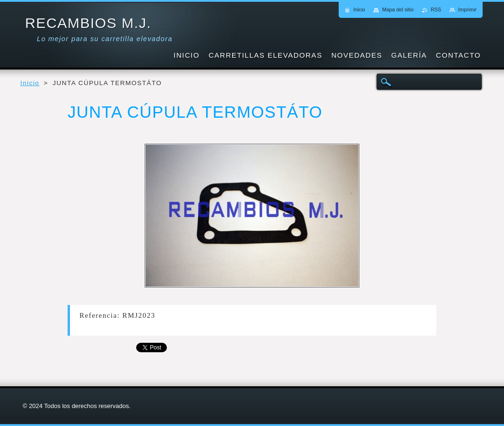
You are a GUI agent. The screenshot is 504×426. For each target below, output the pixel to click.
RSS (436, 9)
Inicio (30, 83)
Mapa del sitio (398, 9)
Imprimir (467, 9)
